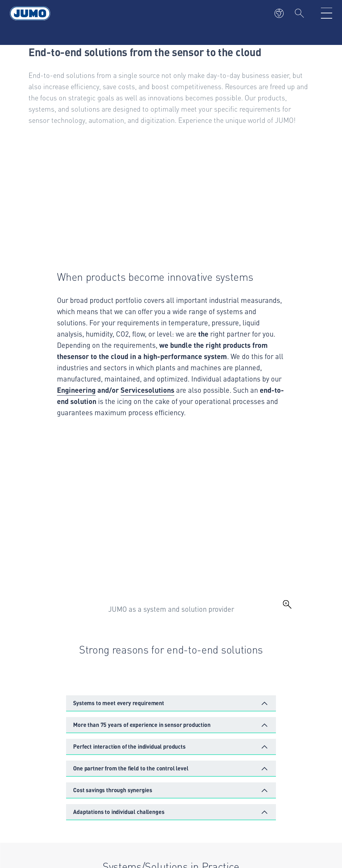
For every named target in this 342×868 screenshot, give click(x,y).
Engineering (76, 390)
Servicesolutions (147, 390)
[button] (171, 703)
